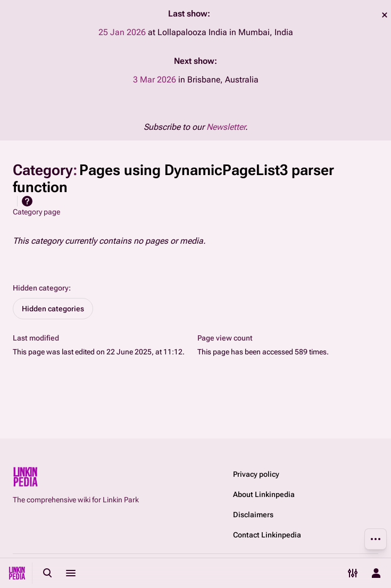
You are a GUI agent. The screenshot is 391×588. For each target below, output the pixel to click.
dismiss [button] (385, 15)
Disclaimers (253, 515)
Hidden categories (53, 309)
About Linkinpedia (264, 494)
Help (27, 201)
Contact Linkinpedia (267, 535)
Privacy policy (256, 474)
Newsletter (226, 127)
